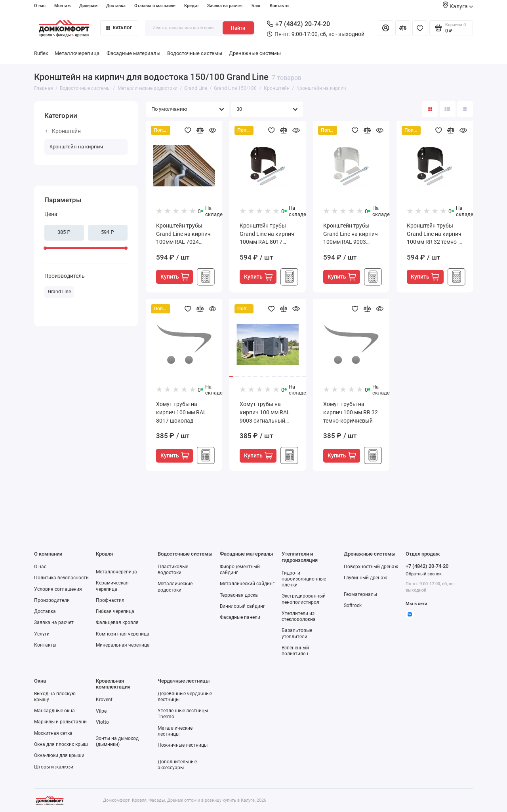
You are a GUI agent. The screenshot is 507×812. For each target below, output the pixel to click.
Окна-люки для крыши (59, 755)
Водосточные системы (195, 53)
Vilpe (101, 711)
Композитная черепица (123, 634)
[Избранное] (420, 28)
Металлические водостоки (175, 587)
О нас (40, 6)
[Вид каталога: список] (448, 109)
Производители (52, 600)
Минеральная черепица (123, 645)
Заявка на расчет (225, 6)
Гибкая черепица (115, 611)
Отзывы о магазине (155, 6)
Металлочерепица (77, 53)
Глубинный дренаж (365, 578)
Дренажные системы (255, 53)
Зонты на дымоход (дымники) (117, 741)
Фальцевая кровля (117, 622)
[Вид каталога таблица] (465, 109)
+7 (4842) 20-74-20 (298, 24)
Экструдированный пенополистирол (304, 599)
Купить (175, 277)
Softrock (353, 605)
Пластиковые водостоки (173, 570)
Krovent (104, 700)
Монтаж (63, 6)
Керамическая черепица (112, 586)
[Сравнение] (403, 28)
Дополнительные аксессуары (177, 765)
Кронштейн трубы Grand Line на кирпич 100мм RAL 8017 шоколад (267, 234)
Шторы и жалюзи (54, 767)
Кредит (192, 6)
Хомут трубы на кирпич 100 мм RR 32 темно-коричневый (351, 412)
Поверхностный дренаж (371, 567)
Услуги (42, 634)
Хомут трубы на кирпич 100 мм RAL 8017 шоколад (181, 412)
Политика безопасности (61, 578)
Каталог (119, 28)
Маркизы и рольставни (60, 722)
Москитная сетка (53, 733)
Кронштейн (63, 131)
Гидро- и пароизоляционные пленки (304, 579)
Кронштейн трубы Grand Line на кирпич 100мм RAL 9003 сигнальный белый (351, 234)
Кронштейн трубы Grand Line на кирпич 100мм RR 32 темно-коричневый (434, 234)
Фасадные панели (240, 617)
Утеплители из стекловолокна (299, 616)
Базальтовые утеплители (297, 633)
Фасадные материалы (133, 53)
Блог (256, 6)
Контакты (280, 6)
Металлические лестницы (175, 731)
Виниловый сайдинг (242, 606)
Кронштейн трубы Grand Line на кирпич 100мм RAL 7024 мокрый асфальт (183, 234)
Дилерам (88, 6)
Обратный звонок (424, 574)
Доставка (116, 6)
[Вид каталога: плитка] (430, 109)
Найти (238, 28)
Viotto (102, 722)
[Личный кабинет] (385, 28)
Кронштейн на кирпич (76, 147)
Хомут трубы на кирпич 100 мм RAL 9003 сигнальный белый (265, 413)
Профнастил (110, 600)
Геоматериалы (360, 594)
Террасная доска (239, 595)
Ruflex (41, 53)
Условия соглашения (58, 589)
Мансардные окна (54, 711)
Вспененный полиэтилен (295, 651)
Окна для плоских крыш (61, 744)
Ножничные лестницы (183, 745)
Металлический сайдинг (247, 584)
